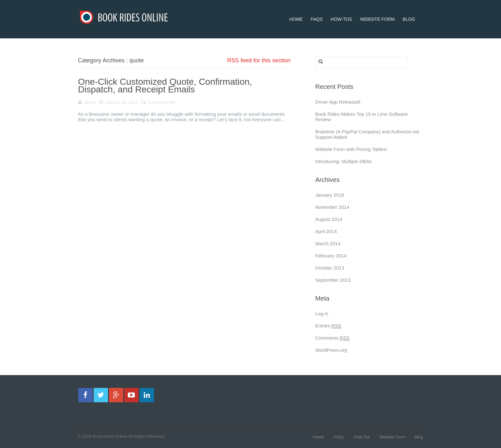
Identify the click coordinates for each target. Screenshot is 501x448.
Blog (409, 11)
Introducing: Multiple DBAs (344, 161)
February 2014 (331, 256)
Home (296, 11)
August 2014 (329, 219)
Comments (333, 338)
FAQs (316, 11)
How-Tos (341, 11)
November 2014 (332, 207)
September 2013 (333, 280)
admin (90, 102)
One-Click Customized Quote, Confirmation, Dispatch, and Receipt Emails (165, 86)
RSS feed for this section (259, 60)
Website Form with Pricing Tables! (351, 149)
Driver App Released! (338, 102)
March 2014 (328, 244)
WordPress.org (331, 350)
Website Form (377, 11)
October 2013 (330, 268)
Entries (328, 326)
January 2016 (330, 195)
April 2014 (326, 231)
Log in (322, 314)
